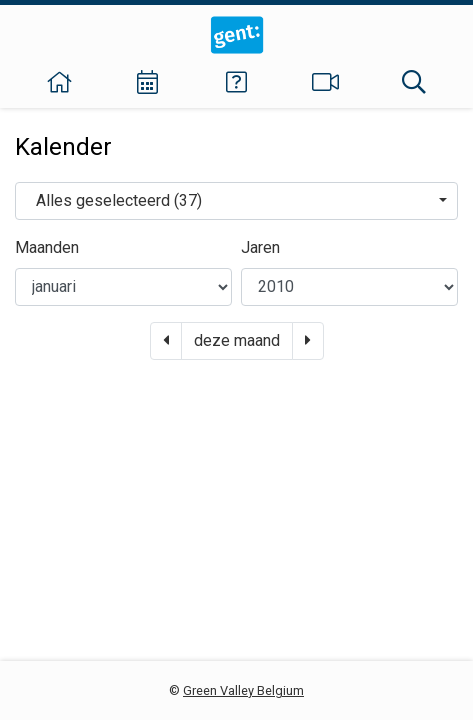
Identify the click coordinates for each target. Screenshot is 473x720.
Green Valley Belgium (243, 690)
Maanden (47, 247)
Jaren (260, 247)
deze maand (237, 340)
